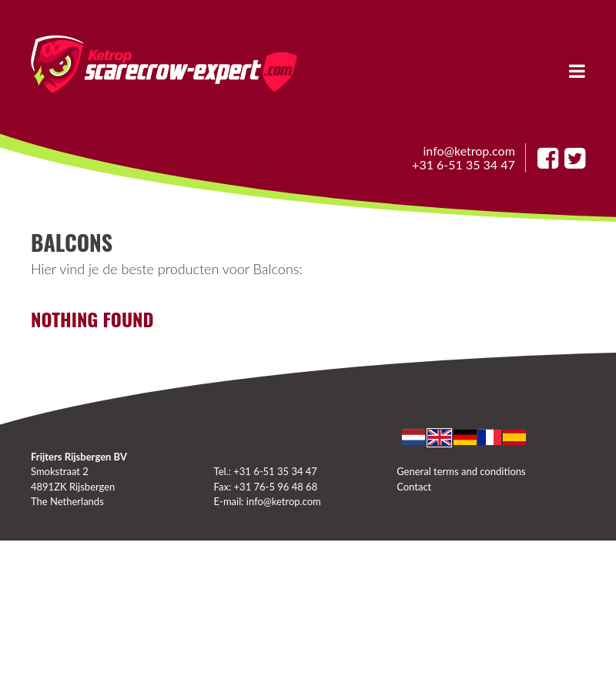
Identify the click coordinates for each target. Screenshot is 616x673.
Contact (414, 487)
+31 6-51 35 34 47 (464, 165)
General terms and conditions (461, 471)
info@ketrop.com (469, 151)
